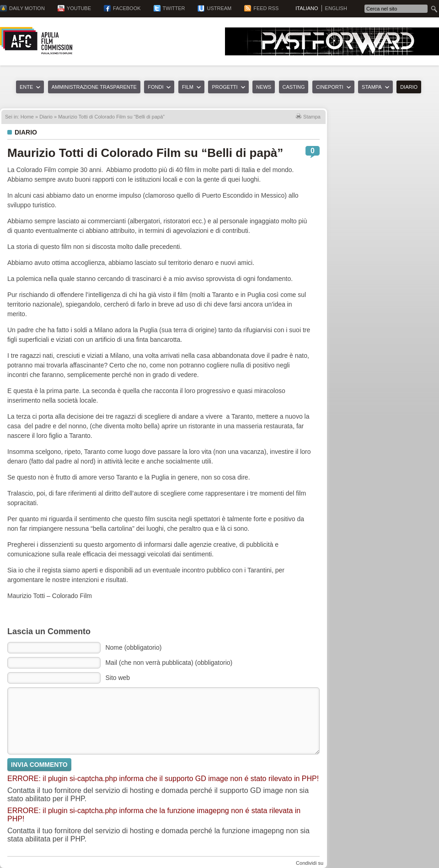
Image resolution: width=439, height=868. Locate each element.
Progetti (225, 87)
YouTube (79, 8)
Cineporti (330, 87)
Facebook (127, 8)
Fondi (155, 87)
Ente (26, 87)
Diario (409, 87)
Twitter (174, 8)
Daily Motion (27, 8)
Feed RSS (266, 8)
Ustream (219, 8)
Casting (294, 87)
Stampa (372, 87)
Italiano (307, 8)
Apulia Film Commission (36, 41)
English (336, 8)
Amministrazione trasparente (94, 87)
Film (188, 87)
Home (27, 117)
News (264, 87)
